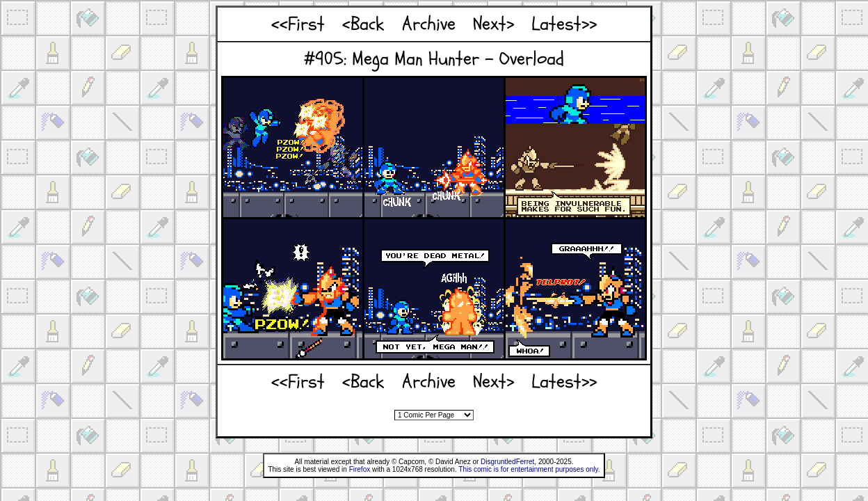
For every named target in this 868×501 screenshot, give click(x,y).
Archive (429, 24)
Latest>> (564, 24)
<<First (298, 24)
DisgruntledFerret (507, 462)
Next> (493, 24)
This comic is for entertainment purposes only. (529, 469)
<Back (363, 24)
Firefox (360, 469)
